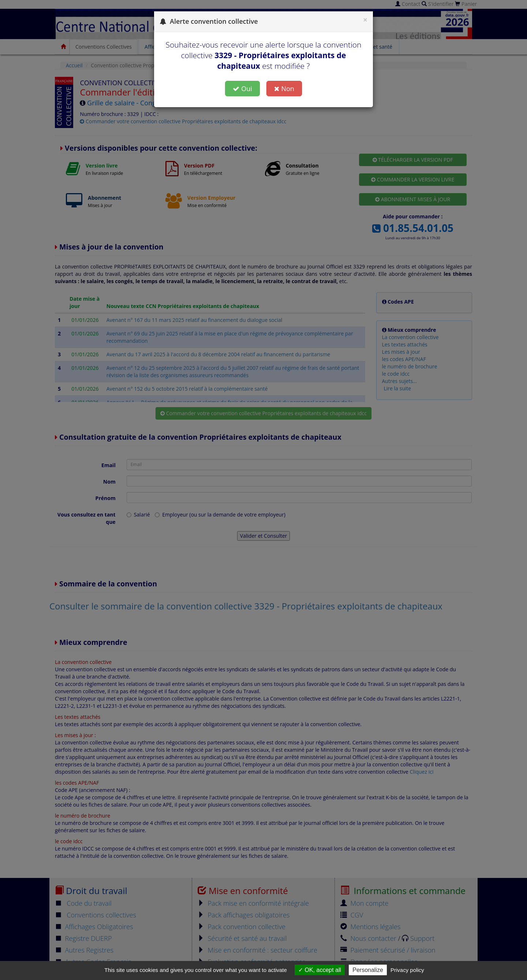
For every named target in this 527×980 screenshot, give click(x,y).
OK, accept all (320, 970)
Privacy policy (407, 970)
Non (284, 89)
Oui (242, 89)
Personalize (368, 970)
